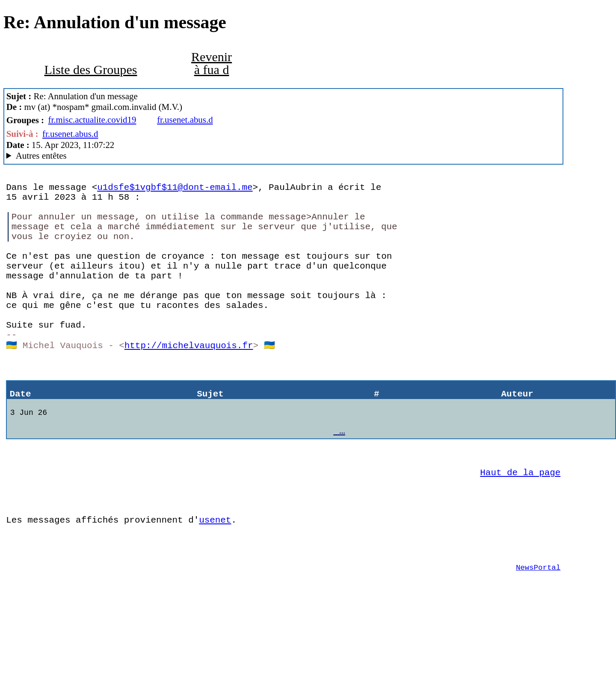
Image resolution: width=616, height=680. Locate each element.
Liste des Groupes (90, 70)
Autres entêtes (41, 156)
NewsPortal (538, 632)
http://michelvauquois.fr (189, 380)
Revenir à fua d (212, 63)
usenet (215, 578)
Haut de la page (520, 524)
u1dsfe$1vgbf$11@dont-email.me (175, 189)
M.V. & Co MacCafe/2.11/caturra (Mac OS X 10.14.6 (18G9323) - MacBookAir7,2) (284, 156)
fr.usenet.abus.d (185, 120)
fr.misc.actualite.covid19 (92, 120)
